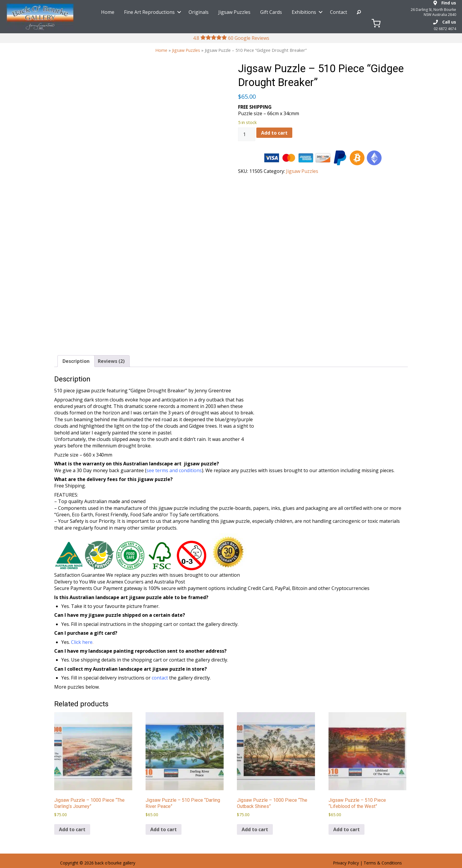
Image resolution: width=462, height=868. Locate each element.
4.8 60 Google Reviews (231, 38)
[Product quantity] (247, 134)
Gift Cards (271, 12)
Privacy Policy (346, 863)
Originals (199, 12)
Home (108, 12)
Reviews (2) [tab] (111, 361)
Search (359, 12)
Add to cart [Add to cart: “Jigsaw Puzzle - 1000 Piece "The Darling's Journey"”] (72, 829)
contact (160, 678)
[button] (179, 12)
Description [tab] (76, 361)
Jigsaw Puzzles (234, 12)
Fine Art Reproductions (149, 12)
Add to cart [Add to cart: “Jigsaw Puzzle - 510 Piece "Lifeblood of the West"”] (346, 829)
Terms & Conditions (383, 863)
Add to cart (274, 133)
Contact (339, 12)
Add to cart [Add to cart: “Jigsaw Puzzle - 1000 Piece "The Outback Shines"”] (255, 829)
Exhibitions (304, 12)
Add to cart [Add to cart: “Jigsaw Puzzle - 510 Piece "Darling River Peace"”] (164, 829)
